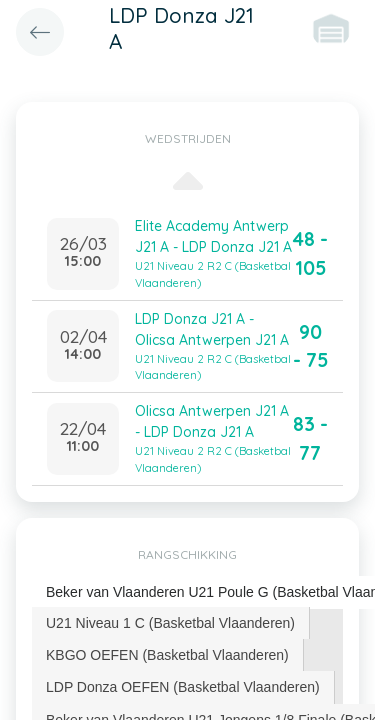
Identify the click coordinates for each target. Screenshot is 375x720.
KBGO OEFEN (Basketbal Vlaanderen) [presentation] (167, 655)
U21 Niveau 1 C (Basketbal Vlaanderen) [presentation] (170, 623)
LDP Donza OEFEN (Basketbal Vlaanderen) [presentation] (183, 687)
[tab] (171, 623)
